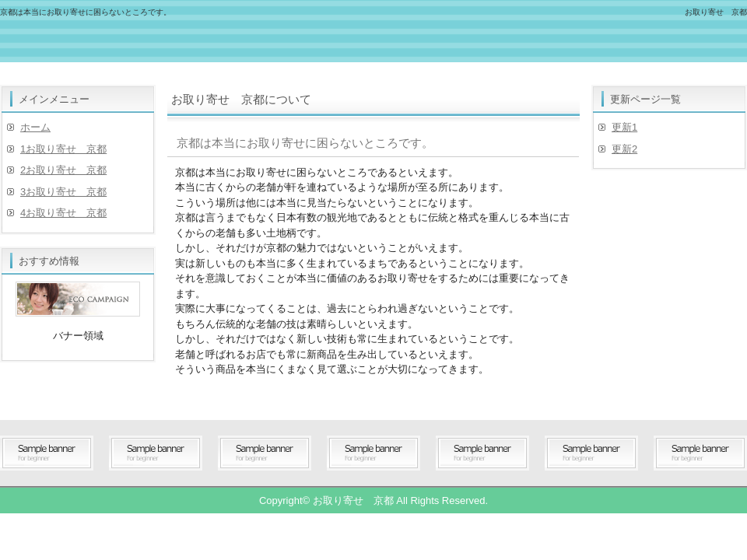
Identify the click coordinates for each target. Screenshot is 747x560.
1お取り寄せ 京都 (63, 149)
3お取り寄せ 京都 (63, 192)
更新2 (624, 149)
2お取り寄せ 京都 (63, 170)
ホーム (35, 127)
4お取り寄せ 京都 (63, 213)
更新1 (624, 127)
